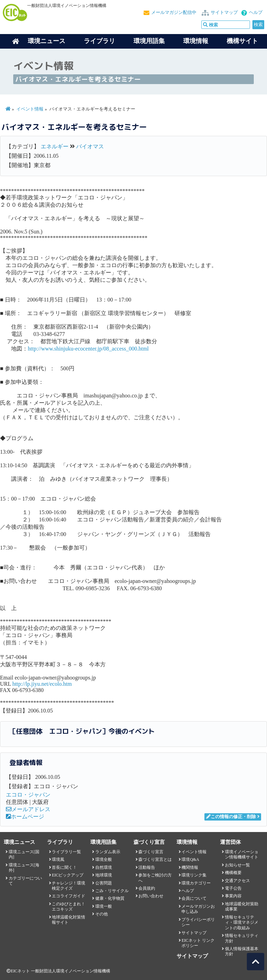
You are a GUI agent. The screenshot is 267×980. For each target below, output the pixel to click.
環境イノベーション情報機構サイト (242, 854)
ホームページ (25, 817)
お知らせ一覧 (237, 865)
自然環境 (104, 867)
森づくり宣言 (151, 852)
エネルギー (55, 146)
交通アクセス (237, 881)
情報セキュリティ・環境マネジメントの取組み (242, 923)
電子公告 (233, 888)
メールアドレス (28, 809)
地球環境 (104, 875)
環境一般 (104, 906)
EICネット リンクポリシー (198, 943)
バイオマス (90, 146)
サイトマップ (224, 13)
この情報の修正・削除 (231, 817)
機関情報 (190, 867)
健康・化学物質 (110, 898)
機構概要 (233, 873)
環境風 (58, 859)
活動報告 (147, 867)
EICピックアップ (68, 875)
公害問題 (104, 883)
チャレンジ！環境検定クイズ (68, 886)
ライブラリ (99, 41)
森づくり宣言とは (155, 859)
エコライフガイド (68, 896)
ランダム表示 (108, 852)
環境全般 (104, 859)
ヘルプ (256, 13)
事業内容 (233, 896)
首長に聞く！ (64, 867)
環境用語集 (149, 41)
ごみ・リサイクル (112, 891)
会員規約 (147, 888)
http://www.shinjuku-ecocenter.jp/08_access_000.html (88, 349)
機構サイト (242, 41)
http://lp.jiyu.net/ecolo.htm (42, 684)
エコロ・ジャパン (28, 795)
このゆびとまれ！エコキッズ (68, 907)
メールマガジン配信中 (174, 13)
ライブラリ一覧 (66, 852)
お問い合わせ (151, 896)
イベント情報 (30, 109)
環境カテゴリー (196, 883)
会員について (194, 898)
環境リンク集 (194, 875)
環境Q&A (190, 859)
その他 (102, 914)
